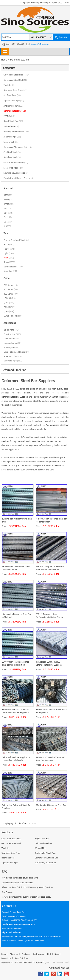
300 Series (8, 289)
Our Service (7, 892)
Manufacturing (10, 343)
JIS (5, 226)
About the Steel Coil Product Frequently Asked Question (27, 887)
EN (5, 217)
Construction (10, 334)
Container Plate (11, 338)
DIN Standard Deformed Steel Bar (51, 805)
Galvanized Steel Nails (16, 162)
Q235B (7, 307)
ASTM (6, 204)
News (57, 954)
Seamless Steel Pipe (15, 90)
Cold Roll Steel (12, 152)
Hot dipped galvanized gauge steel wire (20, 878)
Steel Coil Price (21, 958)
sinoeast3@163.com (40, 44)
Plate (6, 258)
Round (7, 262)
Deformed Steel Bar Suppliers (15, 397)
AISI (6, 195)
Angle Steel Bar (13, 106)
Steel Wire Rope (13, 168)
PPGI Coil (10, 116)
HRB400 (7, 298)
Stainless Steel (12, 157)
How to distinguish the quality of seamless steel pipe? (27, 897)
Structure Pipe (10, 361)
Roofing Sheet (12, 95)
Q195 (6, 303)
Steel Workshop (11, 356)
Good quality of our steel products (17, 883)
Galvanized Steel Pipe (16, 75)
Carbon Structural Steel (14, 240)
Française (53, 3)
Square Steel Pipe (14, 100)
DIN (5, 213)
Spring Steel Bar (11, 267)
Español (34, 3)
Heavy (6, 249)
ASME (6, 200)
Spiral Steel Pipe (13, 121)
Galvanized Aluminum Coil (18, 147)
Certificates (38, 954)
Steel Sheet (11, 142)
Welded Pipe (11, 126)
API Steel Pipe (12, 137)
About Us (14, 954)
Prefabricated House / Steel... (18, 178)
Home (4, 954)
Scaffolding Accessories (16, 173)
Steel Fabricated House (14, 352)
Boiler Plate (9, 330)
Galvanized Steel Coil (16, 80)
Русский (43, 3)
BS (5, 208)
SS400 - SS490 (10, 316)
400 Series (8, 294)
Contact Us (6, 958)
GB (5, 222)
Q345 (6, 311)
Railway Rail (9, 347)
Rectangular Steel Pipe (16, 132)
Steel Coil (8, 271)
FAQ (49, 954)
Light (6, 253)
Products (26, 954)
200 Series (8, 285)
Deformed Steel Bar (20, 60)
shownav (5, 52)
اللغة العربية (64, 3)
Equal (6, 244)
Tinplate (9, 85)
